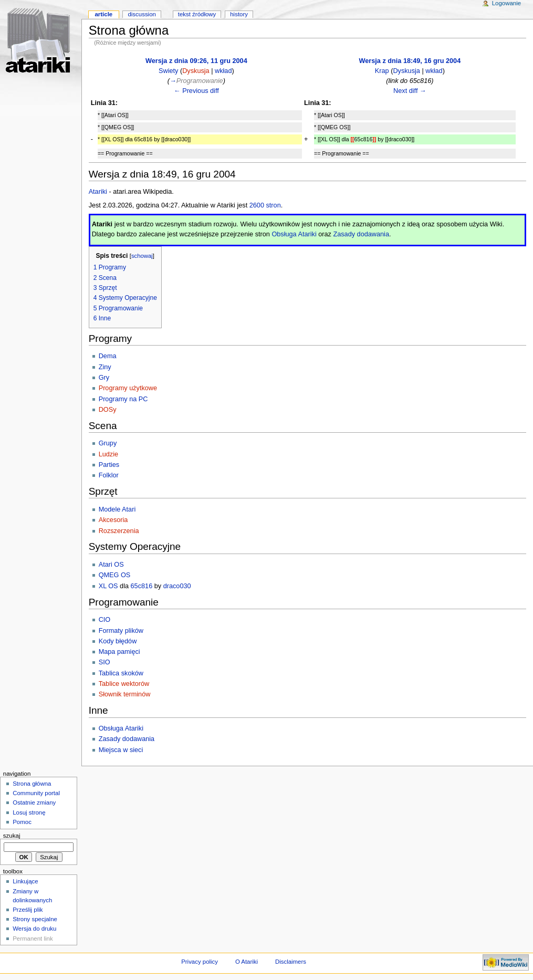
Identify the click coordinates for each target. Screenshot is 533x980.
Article (103, 14)
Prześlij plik (28, 910)
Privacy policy (200, 962)
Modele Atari (117, 509)
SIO (104, 662)
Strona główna (32, 784)
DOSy (108, 410)
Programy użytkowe (128, 388)
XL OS (108, 586)
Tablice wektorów (124, 684)
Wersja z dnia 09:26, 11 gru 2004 (196, 61)
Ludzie (108, 454)
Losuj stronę (29, 812)
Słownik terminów (125, 694)
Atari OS (111, 565)
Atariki (98, 192)
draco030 (177, 586)
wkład (223, 71)
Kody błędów (118, 641)
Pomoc (22, 822)
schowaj (142, 256)
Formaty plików (121, 631)
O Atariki (247, 962)
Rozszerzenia (119, 531)
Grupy (108, 443)
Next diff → (410, 91)
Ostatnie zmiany (34, 802)
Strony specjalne (35, 919)
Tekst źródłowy (197, 14)
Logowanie (506, 3)
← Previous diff (196, 91)
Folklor (109, 475)
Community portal (36, 793)
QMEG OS (115, 575)
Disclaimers (291, 962)
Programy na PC (123, 399)
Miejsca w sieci (121, 750)
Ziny (105, 367)
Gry (104, 378)
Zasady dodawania (361, 234)
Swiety (168, 71)
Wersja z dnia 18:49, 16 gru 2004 (410, 61)
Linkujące (25, 881)
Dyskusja (196, 71)
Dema (108, 356)
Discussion (142, 14)
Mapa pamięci (119, 652)
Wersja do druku (34, 929)
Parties (109, 465)
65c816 (142, 586)
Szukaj (12, 836)
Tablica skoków (121, 673)
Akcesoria (113, 520)
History (239, 14)
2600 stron (265, 205)
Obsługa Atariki (294, 234)
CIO (105, 620)
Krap (382, 71)
